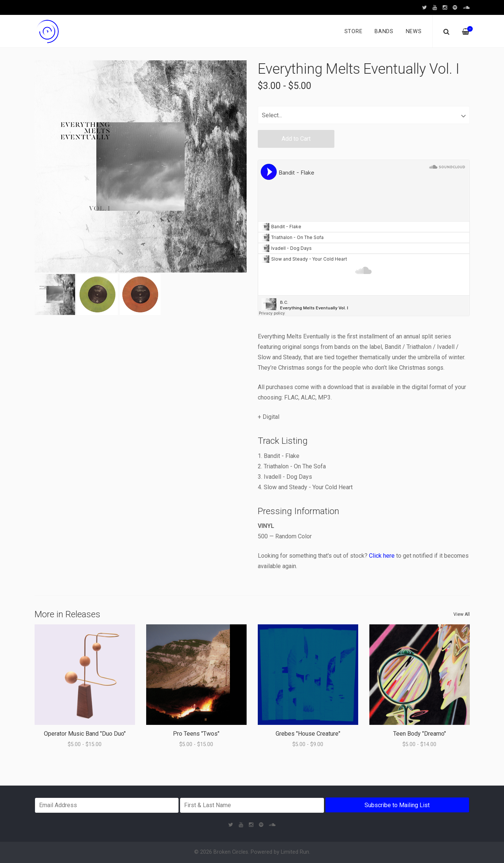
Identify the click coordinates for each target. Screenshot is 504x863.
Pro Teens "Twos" (196, 734)
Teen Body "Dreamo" (420, 734)
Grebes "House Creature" (308, 734)
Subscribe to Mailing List (397, 805)
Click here (382, 556)
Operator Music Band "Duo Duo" (85, 734)
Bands (384, 32)
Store (354, 32)
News (414, 32)
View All (462, 614)
